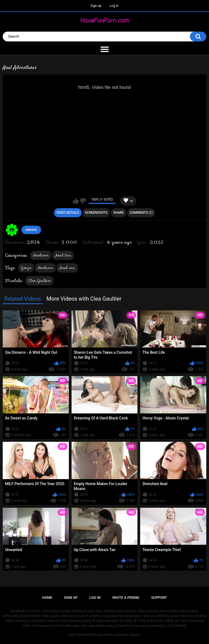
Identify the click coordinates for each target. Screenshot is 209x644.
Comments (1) (141, 213)
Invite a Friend (126, 598)
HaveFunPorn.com (90, 635)
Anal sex (67, 268)
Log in (114, 6)
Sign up (96, 6)
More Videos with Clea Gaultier (84, 299)
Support (159, 598)
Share (119, 213)
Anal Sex (63, 255)
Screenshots (96, 213)
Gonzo (26, 268)
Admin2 (31, 230)
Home (47, 598)
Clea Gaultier (39, 281)
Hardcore (41, 255)
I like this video (76, 201)
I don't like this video (83, 201)
